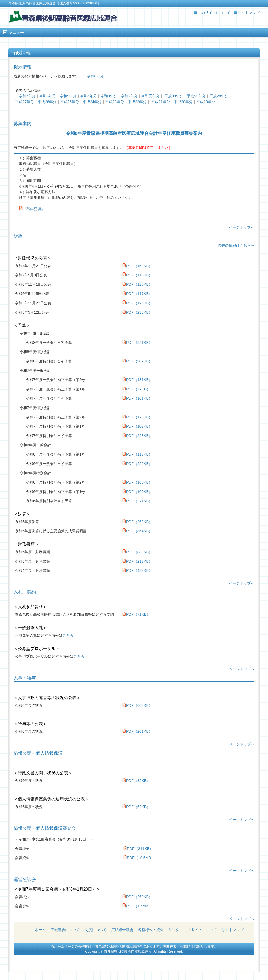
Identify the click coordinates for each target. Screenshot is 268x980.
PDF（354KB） (137, 531)
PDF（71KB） (136, 614)
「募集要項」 (32, 209)
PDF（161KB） (137, 398)
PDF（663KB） (137, 705)
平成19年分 (206, 102)
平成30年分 (174, 96)
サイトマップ (249, 13)
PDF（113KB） (137, 454)
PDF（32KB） (136, 781)
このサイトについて (214, 13)
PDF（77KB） (136, 389)
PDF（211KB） (138, 849)
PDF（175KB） (137, 417)
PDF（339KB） (137, 552)
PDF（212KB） (137, 561)
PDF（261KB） (137, 731)
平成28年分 (219, 96)
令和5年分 (68, 96)
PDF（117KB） (139, 294)
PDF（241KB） (137, 343)
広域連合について (65, 930)
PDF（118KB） (139, 275)
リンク (174, 930)
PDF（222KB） (137, 464)
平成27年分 (25, 102)
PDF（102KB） (137, 426)
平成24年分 (92, 102)
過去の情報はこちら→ (236, 245)
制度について (96, 930)
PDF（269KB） (137, 522)
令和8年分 (95, 76)
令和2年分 (129, 96)
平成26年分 (47, 102)
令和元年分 (150, 96)
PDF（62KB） (136, 807)
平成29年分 (196, 96)
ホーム (40, 930)
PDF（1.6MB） (137, 906)
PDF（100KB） (137, 492)
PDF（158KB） (139, 266)
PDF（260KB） (137, 897)
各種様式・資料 (151, 930)
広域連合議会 (122, 930)
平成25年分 (70, 102)
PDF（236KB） (139, 312)
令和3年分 (109, 96)
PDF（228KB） (137, 436)
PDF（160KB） (137, 482)
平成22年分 (137, 102)
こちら (68, 635)
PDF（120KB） (139, 284)
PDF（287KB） (137, 361)
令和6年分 (48, 96)
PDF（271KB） (137, 501)
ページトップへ (242, 227)
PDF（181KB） (137, 380)
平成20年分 (183, 102)
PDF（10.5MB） (139, 858)
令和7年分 (27, 96)
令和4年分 (88, 96)
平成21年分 (161, 102)
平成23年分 (115, 102)
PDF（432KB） (137, 570)
